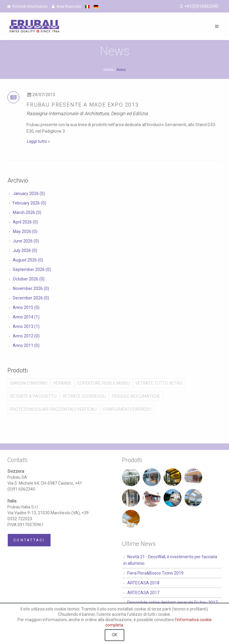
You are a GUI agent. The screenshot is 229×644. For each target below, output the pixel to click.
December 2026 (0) (31, 298)
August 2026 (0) (28, 260)
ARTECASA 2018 (143, 583)
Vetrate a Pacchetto (33, 396)
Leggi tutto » (38, 141)
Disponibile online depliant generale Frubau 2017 (172, 602)
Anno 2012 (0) (26, 336)
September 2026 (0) (32, 269)
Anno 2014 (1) (26, 317)
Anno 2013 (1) (26, 326)
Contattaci (29, 540)
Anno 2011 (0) (26, 345)
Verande (62, 383)
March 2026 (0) (27, 212)
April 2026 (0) (25, 222)
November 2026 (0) (31, 288)
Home (108, 70)
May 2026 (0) (25, 231)
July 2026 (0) (25, 250)
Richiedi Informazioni (28, 7)
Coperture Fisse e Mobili (103, 383)
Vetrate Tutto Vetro (159, 383)
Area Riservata (66, 7)
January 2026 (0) (29, 193)
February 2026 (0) (29, 203)
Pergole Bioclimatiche (136, 396)
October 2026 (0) (29, 279)
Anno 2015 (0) (26, 307)
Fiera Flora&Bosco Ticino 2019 (155, 573)
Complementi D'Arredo (127, 409)
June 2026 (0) (26, 241)
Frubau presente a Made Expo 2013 (83, 105)
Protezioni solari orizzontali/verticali (53, 409)
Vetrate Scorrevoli (84, 396)
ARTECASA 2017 (143, 593)
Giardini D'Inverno (29, 383)
